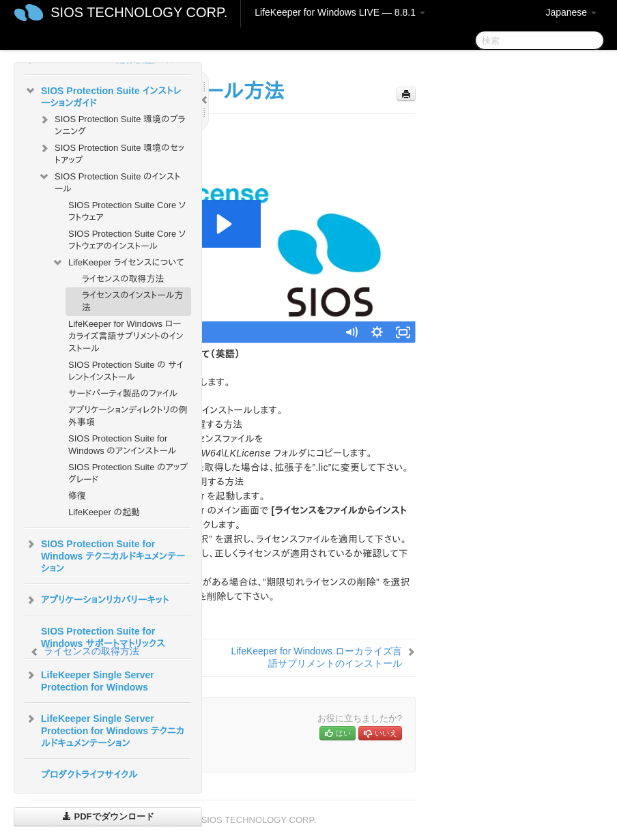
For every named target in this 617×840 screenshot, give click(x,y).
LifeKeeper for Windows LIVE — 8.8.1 (340, 12)
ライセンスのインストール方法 (133, 301)
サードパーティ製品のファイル (123, 393)
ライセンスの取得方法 (123, 279)
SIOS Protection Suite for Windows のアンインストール (123, 445)
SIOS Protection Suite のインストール (110, 181)
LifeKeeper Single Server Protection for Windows (89, 680)
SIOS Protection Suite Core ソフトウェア (127, 211)
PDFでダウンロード (108, 816)
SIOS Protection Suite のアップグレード (128, 473)
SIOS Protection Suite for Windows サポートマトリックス (103, 637)
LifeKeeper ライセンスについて (118, 263)
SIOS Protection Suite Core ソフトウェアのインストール (127, 240)
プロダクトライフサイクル (89, 774)
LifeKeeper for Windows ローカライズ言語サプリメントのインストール (126, 336)
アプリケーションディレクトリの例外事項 (128, 416)
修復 (77, 496)
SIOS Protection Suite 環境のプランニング (112, 124)
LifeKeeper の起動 (104, 512)
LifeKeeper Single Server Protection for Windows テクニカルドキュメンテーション (104, 729)
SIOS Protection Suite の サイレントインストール (126, 371)
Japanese (571, 12)
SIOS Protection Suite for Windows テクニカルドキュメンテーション (105, 555)
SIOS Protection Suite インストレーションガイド (103, 96)
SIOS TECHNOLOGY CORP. (139, 12)
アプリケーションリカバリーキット (97, 600)
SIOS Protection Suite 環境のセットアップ (111, 153)
